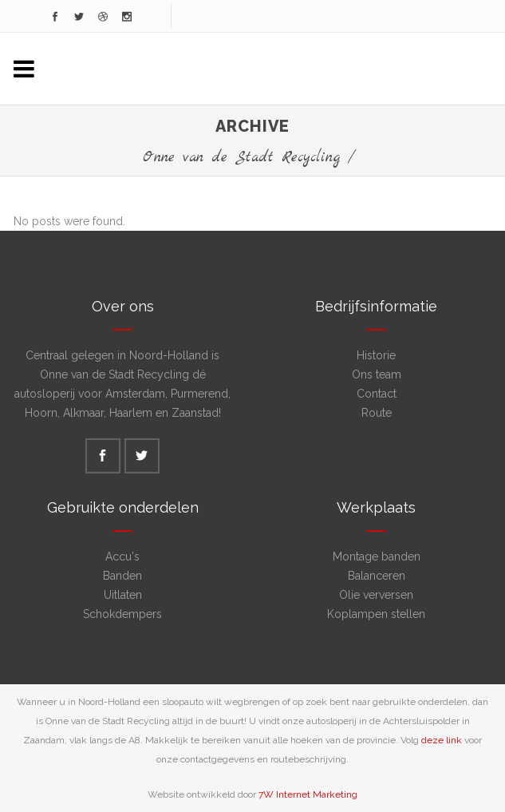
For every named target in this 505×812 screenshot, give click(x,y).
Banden (122, 576)
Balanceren (377, 576)
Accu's (122, 557)
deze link (442, 740)
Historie (376, 355)
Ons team (377, 374)
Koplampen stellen (376, 614)
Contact (377, 394)
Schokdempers (122, 614)
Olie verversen (376, 595)
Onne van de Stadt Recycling (241, 158)
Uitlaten (123, 595)
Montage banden (377, 557)
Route (377, 413)
